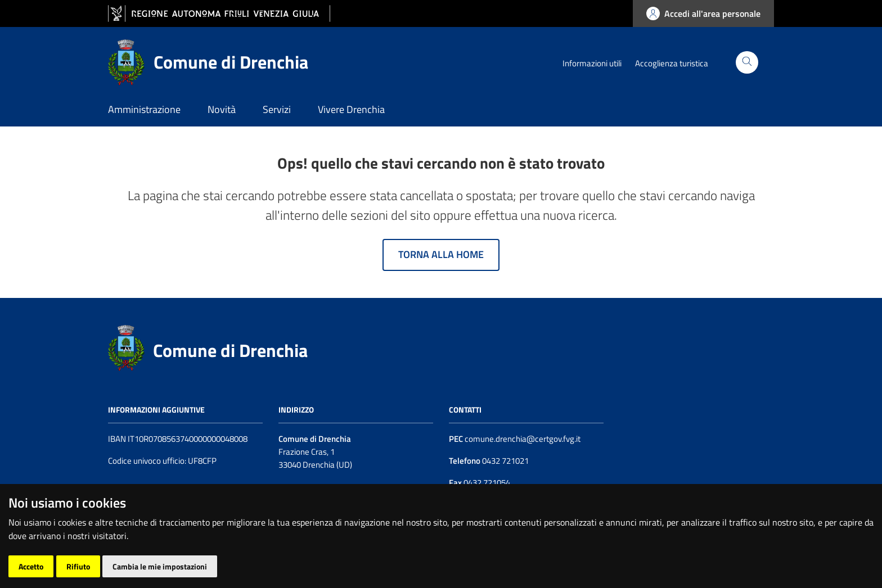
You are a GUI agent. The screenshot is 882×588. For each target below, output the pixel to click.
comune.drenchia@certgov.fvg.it (523, 439)
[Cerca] (747, 62)
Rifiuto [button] (78, 566)
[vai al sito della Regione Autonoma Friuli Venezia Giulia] (219, 14)
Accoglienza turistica (672, 63)
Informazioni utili (592, 63)
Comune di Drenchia (230, 350)
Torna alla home (441, 254)
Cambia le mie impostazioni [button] (160, 566)
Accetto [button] (31, 566)
